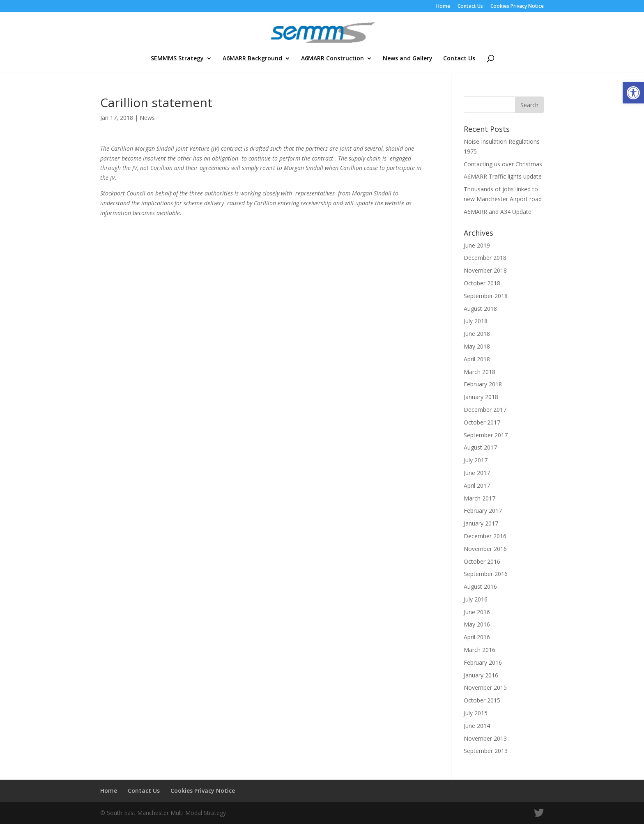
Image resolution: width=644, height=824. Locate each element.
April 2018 (477, 359)
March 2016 (480, 650)
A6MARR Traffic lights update (503, 176)
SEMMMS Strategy (177, 59)
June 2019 (477, 245)
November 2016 (485, 549)
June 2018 (477, 334)
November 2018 (485, 270)
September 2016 (486, 574)
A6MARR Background (252, 59)
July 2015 (476, 713)
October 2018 (482, 283)
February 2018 (483, 384)
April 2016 (477, 637)
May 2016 (477, 624)
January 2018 (481, 397)
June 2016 (477, 612)
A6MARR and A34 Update (498, 212)
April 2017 (477, 485)
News (147, 118)
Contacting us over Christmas (503, 164)
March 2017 (480, 498)
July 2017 (476, 460)
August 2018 (480, 309)
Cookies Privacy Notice (517, 7)
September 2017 (486, 435)
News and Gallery (408, 59)
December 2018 (485, 258)
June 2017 (477, 473)
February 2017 (483, 511)
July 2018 (476, 321)
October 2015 (482, 700)
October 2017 (482, 422)
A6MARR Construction (332, 59)
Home (443, 7)
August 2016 (480, 586)
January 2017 (481, 523)
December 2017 (485, 410)
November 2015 (485, 687)
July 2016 (476, 599)
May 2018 (477, 346)
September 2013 (486, 751)
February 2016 (483, 662)
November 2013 (485, 738)
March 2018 (480, 372)
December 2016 (485, 536)
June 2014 (477, 726)
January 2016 (481, 675)
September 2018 (486, 296)
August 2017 (480, 447)
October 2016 (482, 561)
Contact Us (470, 7)
